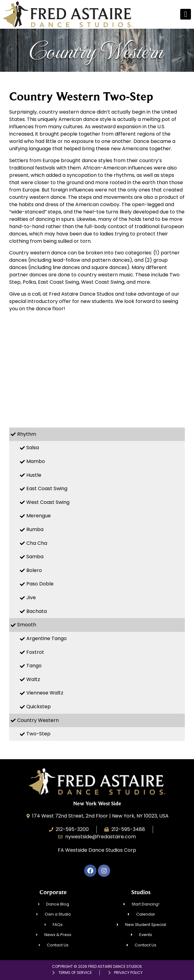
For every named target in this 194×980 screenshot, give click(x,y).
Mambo (36, 461)
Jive (31, 597)
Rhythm (27, 434)
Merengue (39, 516)
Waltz (33, 679)
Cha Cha (37, 543)
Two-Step (38, 734)
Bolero (34, 570)
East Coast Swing (47, 488)
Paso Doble (40, 584)
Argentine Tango (47, 638)
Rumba (35, 529)
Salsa (33, 448)
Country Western (38, 720)
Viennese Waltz (45, 693)
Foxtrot (35, 652)
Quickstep (39, 707)
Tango (34, 666)
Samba (35, 557)
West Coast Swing (48, 502)
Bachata (37, 611)
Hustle (34, 475)
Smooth (27, 625)
